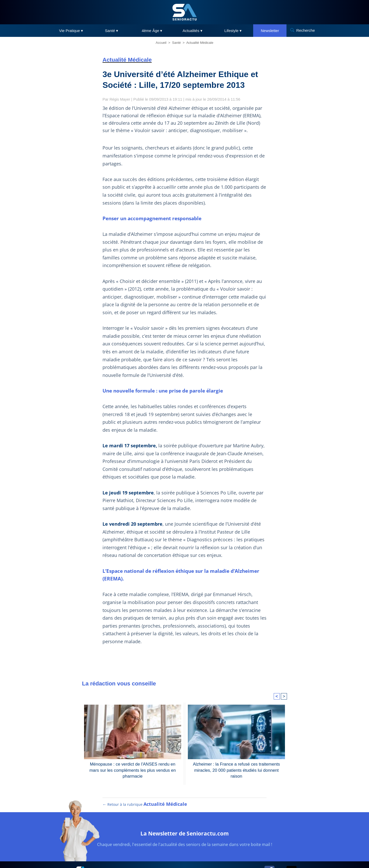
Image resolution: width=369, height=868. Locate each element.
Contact (228, 853)
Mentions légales (167, 853)
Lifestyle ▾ (233, 31)
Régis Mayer (120, 99)
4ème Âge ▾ (152, 31)
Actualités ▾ (193, 31)
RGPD (192, 853)
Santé (177, 43)
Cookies (209, 853)
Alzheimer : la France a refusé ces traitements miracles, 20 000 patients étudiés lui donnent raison (236, 746)
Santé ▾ (112, 31)
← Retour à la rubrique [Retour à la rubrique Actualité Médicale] (144, 785)
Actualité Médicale (200, 43)
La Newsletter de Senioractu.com (184, 813)
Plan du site (138, 853)
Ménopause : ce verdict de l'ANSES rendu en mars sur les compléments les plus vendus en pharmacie (133, 746)
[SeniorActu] (184, 12)
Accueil (161, 43)
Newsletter (270, 31)
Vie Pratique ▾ (71, 31)
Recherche (306, 30)
